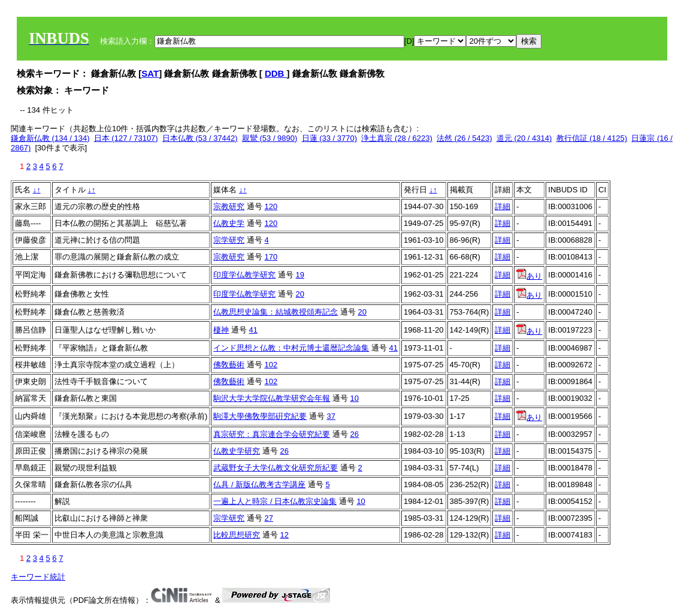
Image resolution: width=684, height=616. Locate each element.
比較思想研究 (237, 535)
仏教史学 (229, 223)
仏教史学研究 (237, 451)
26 (355, 434)
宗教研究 (229, 206)
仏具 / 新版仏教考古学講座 (259, 484)
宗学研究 (229, 240)
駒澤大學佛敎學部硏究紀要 (260, 416)
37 (331, 416)
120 (271, 206)
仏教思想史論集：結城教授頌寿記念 (276, 312)
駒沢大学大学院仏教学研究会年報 (272, 398)
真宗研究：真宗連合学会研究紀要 (272, 434)
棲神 (221, 330)
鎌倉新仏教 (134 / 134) (50, 138)
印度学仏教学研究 (244, 275)
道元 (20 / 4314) (524, 138)
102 (271, 365)
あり (529, 276)
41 (253, 330)
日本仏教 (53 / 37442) (200, 138)
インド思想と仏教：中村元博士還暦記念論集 (291, 348)
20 (300, 294)
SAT (150, 73)
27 (269, 518)
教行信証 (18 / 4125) (592, 138)
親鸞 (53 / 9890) (270, 138)
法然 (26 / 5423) (464, 138)
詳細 (503, 206)
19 (300, 275)
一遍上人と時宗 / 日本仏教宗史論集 (275, 501)
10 (355, 398)
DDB (276, 73)
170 (271, 257)
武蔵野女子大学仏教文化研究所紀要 (276, 468)
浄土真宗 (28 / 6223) (397, 138)
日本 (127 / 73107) (126, 138)
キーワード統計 (38, 577)
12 (285, 535)
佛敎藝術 (229, 365)
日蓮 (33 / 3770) (330, 138)
